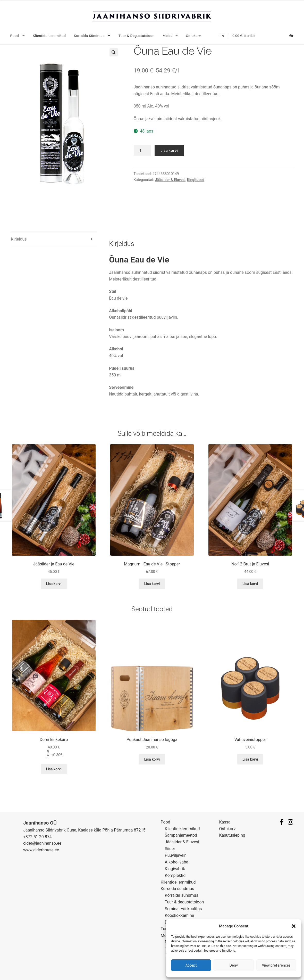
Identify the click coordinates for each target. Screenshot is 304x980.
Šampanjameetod (181, 835)
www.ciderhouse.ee (41, 850)
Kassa (225, 822)
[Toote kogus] (142, 151)
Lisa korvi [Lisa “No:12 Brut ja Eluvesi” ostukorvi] (250, 584)
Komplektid (175, 875)
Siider (170, 849)
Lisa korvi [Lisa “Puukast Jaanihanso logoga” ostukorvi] (152, 759)
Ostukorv (193, 36)
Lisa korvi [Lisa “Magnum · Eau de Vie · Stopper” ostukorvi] (152, 584)
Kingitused (196, 180)
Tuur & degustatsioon (137, 36)
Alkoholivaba (177, 862)
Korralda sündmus (89, 36)
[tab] (54, 239)
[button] (294, 926)
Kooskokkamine (180, 915)
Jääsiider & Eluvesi (170, 180)
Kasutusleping (232, 835)
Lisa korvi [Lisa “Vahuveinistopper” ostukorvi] (250, 759)
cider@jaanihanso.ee (42, 843)
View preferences (276, 965)
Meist (167, 36)
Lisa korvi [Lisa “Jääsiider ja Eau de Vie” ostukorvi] (54, 584)
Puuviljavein (176, 855)
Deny (234, 965)
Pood (14, 36)
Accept (191, 965)
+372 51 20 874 (37, 837)
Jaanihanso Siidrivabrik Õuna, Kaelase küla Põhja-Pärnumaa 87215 (84, 830)
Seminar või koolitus (183, 909)
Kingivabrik (175, 869)
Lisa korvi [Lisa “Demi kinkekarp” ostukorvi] (54, 769)
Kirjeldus (19, 239)
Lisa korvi (169, 150)
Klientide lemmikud (49, 36)
